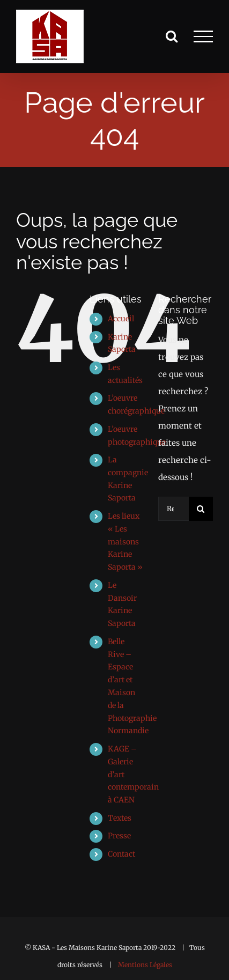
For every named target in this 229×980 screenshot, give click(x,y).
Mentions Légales (145, 965)
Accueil (121, 319)
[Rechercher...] (173, 509)
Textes (120, 818)
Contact (121, 854)
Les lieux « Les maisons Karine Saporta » (125, 541)
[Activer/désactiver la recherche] (172, 36)
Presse (119, 836)
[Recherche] (201, 509)
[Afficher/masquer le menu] (203, 36)
